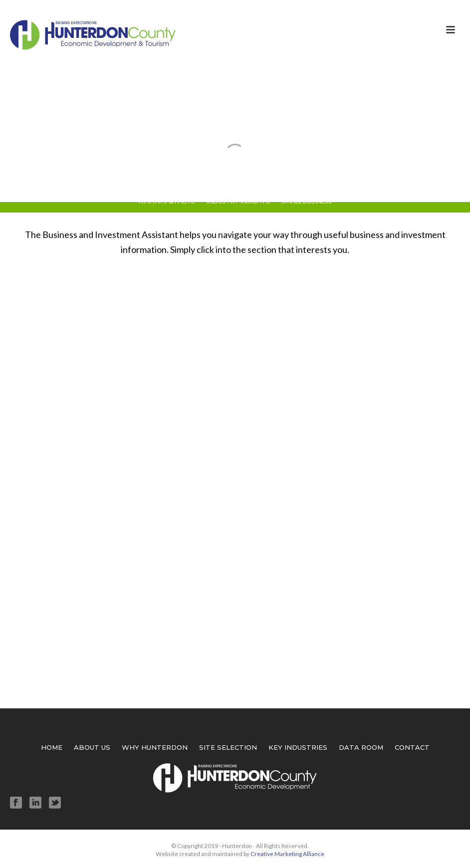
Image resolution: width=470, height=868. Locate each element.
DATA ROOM (361, 747)
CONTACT (412, 747)
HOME (52, 747)
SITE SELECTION (228, 747)
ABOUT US (92, 747)
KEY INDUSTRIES (298, 747)
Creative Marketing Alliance (287, 854)
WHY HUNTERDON (155, 747)
